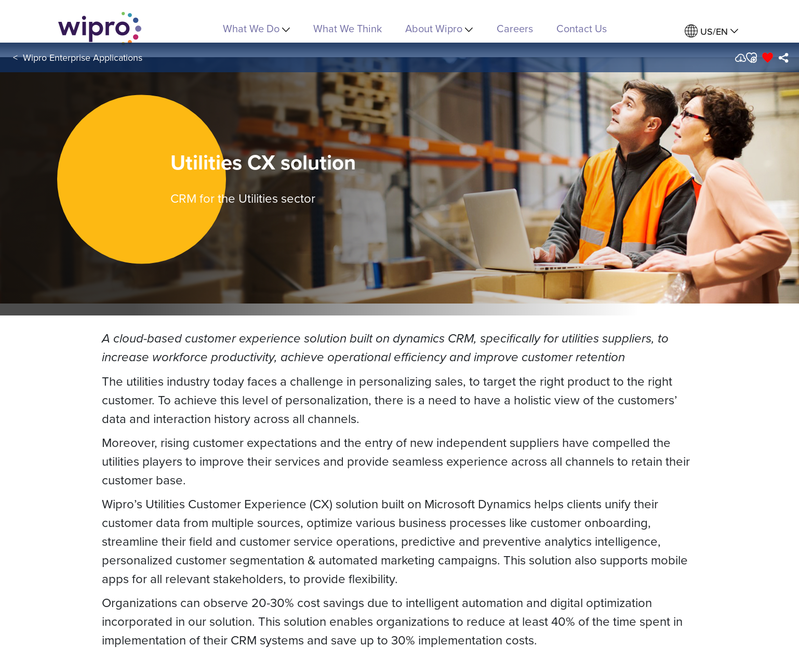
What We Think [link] (348, 28)
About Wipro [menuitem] (439, 28)
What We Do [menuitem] (256, 28)
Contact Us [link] (582, 28)
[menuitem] (711, 31)
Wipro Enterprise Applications (83, 57)
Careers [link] (515, 28)
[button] (751, 58)
